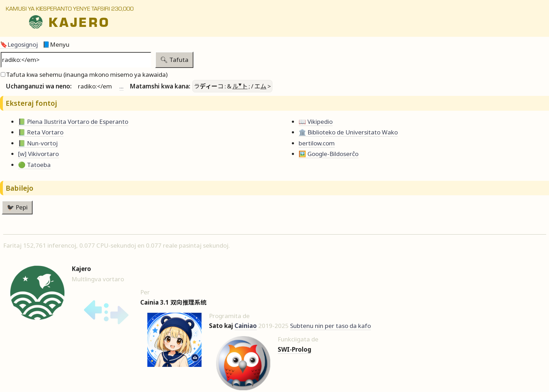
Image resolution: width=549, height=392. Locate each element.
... (121, 86)
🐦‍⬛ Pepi (17, 207)
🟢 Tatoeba (34, 165)
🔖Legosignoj (19, 44)
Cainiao (246, 326)
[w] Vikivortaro (38, 154)
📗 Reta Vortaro (41, 132)
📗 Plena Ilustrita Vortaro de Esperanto (73, 122)
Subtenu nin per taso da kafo (330, 326)
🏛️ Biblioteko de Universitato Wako (348, 132)
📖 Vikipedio (316, 122)
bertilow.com (317, 143)
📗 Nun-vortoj (38, 143)
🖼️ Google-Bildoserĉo (329, 154)
